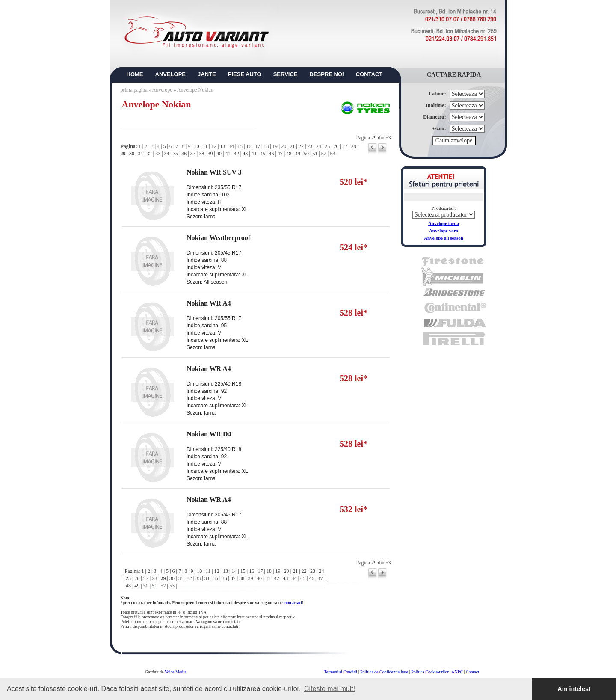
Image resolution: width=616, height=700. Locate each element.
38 (201, 154)
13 (222, 146)
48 (289, 154)
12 (214, 146)
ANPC (457, 672)
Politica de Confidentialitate (384, 672)
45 (263, 154)
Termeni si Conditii (341, 672)
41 (228, 154)
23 (310, 146)
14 (231, 146)
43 (245, 154)
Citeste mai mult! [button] (330, 689)
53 (332, 154)
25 (327, 146)
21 (293, 146)
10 (197, 146)
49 (298, 154)
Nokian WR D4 (209, 434)
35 (175, 154)
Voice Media (176, 672)
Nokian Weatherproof (218, 238)
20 (284, 146)
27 (345, 146)
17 (258, 146)
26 (336, 146)
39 (210, 154)
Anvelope (163, 90)
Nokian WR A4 (209, 303)
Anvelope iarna (444, 223)
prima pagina (134, 90)
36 (184, 154)
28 (353, 146)
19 (275, 146)
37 (193, 154)
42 (237, 154)
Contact (472, 672)
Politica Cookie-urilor (430, 672)
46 (271, 154)
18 (266, 146)
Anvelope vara (444, 231)
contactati (293, 603)
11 (205, 146)
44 (254, 154)
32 (149, 154)
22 (301, 146)
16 (249, 146)
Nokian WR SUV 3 (214, 172)
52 (324, 154)
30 (132, 154)
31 (140, 154)
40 (219, 154)
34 (167, 154)
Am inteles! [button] (574, 689)
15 (240, 146)
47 (280, 154)
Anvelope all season (444, 238)
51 (315, 154)
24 (319, 146)
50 (306, 154)
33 (158, 154)
